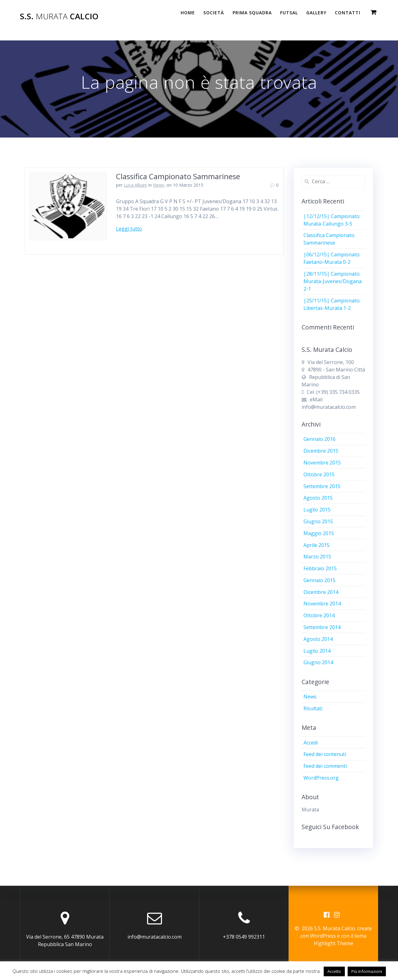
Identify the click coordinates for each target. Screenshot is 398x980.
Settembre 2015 (322, 486)
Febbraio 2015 (320, 568)
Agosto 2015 (318, 498)
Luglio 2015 (317, 510)
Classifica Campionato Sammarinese (178, 176)
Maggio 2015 (319, 533)
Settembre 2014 (322, 627)
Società (214, 13)
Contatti (348, 13)
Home (188, 13)
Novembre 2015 (322, 463)
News (159, 185)
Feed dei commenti (325, 766)
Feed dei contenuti (325, 754)
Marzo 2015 (317, 557)
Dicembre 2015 (321, 451)
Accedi (311, 743)
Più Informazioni (367, 971)
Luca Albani (135, 185)
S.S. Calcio (59, 16)
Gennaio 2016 (319, 439)
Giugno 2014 (318, 662)
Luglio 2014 (317, 651)
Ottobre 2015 (319, 474)
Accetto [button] (334, 971)
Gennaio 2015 (319, 580)
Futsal (289, 13)
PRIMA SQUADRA (252, 13)
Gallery (316, 13)
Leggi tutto (129, 229)
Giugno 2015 (318, 521)
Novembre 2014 (322, 604)
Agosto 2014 (318, 639)
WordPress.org (321, 778)
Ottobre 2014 (319, 615)
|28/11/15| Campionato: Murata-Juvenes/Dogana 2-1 (333, 281)
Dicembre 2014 (321, 592)
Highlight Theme (333, 943)
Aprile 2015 (317, 545)
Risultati (313, 708)
